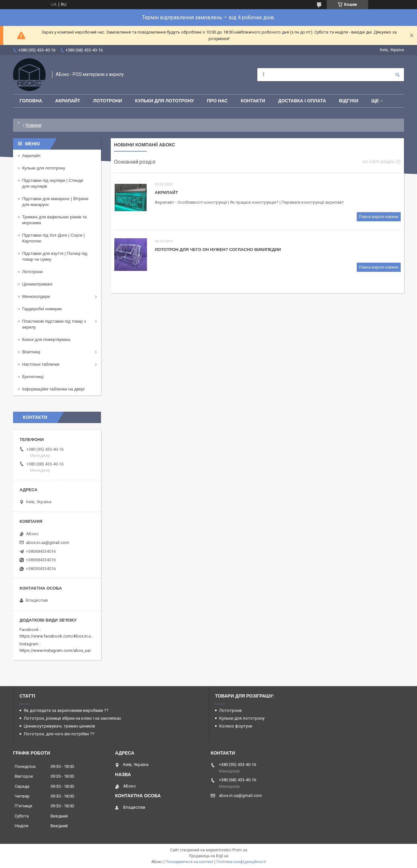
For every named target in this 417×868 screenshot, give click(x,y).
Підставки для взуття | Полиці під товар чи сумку (55, 256)
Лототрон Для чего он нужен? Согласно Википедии (218, 250)
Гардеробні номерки (42, 309)
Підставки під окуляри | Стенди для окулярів (53, 183)
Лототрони (108, 101)
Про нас (217, 101)
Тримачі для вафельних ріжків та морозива (54, 220)
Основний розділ (135, 162)
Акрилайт (68, 101)
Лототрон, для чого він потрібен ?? (59, 734)
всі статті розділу (379, 162)
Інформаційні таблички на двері (53, 389)
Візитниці (31, 352)
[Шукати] (397, 75)
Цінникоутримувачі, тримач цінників (59, 726)
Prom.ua (240, 850)
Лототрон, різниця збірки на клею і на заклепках (72, 718)
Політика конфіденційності (241, 862)
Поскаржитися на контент (189, 862)
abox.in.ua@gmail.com (48, 543)
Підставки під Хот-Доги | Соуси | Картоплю (53, 238)
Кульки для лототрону (165, 101)
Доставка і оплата (302, 101)
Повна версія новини (379, 217)
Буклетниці (33, 377)
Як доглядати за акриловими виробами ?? (66, 710)
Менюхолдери (36, 296)
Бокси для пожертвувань (46, 339)
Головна (31, 101)
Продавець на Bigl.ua (209, 856)
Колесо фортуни (236, 726)
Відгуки (349, 101)
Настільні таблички (41, 364)
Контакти (253, 101)
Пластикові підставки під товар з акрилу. (54, 324)
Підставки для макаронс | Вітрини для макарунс (55, 202)
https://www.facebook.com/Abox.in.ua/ (57, 636)
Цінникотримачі (37, 284)
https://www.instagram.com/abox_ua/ (55, 650)
